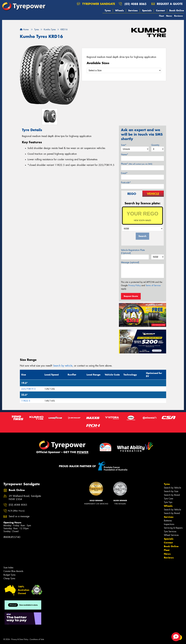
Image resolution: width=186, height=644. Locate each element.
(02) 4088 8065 (135, 4)
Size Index (8, 568)
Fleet (161, 16)
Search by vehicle (63, 366)
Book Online (177, 10)
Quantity (155, 145)
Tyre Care (168, 499)
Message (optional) (130, 262)
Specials (147, 10)
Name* (125, 154)
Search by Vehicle (172, 488)
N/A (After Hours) (16, 511)
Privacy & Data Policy (20, 639)
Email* (124, 173)
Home (24, 29)
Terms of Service (153, 285)
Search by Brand (172, 495)
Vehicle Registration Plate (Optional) (133, 252)
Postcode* (126, 182)
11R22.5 (26, 401)
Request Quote (131, 296)
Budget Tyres (9, 575)
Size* (124, 145)
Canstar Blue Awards (13, 571)
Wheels (119, 10)
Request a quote (167, 4)
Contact (160, 10)
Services (133, 10)
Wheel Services (171, 535)
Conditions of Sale (37, 639)
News (169, 16)
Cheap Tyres (9, 578)
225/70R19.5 (28, 389)
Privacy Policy (135, 285)
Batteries (168, 521)
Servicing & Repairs (173, 528)
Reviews (178, 16)
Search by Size (171, 491)
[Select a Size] (124, 70)
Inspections (169, 524)
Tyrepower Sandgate (96, 4)
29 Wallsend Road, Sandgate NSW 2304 (25, 498)
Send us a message (19, 516)
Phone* (137, 164)
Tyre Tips (168, 502)
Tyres (108, 10)
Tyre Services (170, 531)
